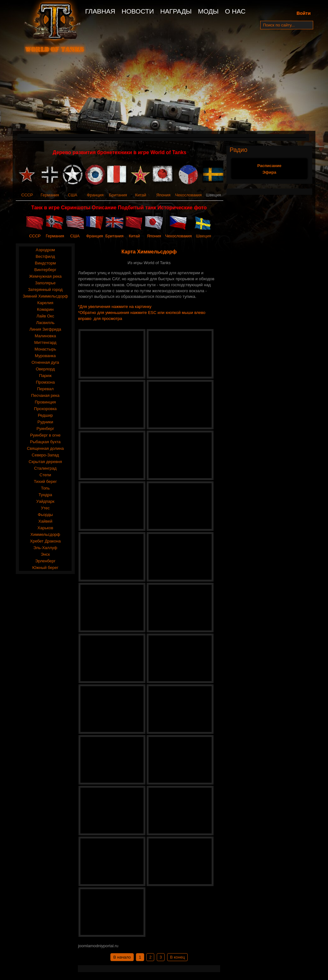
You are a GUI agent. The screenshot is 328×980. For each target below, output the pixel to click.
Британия (118, 195)
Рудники (45, 422)
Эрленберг (45, 561)
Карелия (45, 303)
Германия (50, 195)
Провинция (45, 402)
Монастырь (45, 349)
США (73, 195)
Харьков (45, 528)
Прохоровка (45, 409)
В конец (177, 957)
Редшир (45, 415)
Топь (45, 488)
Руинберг (45, 429)
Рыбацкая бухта (45, 442)
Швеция (204, 236)
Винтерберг (45, 270)
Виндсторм (45, 263)
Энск (45, 554)
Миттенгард (45, 342)
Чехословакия (188, 195)
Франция (95, 195)
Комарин (45, 309)
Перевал (45, 389)
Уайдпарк (45, 501)
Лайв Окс (45, 316)
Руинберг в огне (45, 435)
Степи (45, 475)
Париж (45, 376)
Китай (141, 195)
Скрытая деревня (45, 462)
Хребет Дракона (45, 541)
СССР (27, 195)
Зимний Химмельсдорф (45, 296)
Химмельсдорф (45, 534)
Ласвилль (45, 323)
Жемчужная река (45, 276)
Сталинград (45, 468)
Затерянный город (45, 290)
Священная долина (45, 448)
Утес (45, 508)
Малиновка (45, 336)
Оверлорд (45, 369)
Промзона (45, 382)
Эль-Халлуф (45, 548)
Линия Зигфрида (45, 329)
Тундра (45, 495)
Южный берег (45, 568)
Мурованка (45, 356)
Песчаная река (45, 395)
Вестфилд (45, 256)
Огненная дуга (45, 362)
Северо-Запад (45, 455)
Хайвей (45, 521)
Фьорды (45, 515)
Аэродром (45, 250)
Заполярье (45, 283)
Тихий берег (45, 481)
